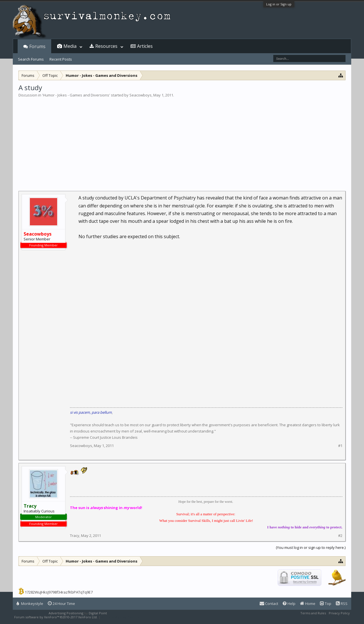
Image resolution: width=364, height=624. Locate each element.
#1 (340, 446)
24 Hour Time (61, 604)
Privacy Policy (339, 613)
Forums (37, 46)
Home (308, 604)
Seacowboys (140, 95)
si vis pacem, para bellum (91, 412)
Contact (269, 604)
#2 (340, 536)
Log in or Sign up (279, 4)
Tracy (75, 536)
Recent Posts (61, 59)
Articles (145, 46)
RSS (342, 604)
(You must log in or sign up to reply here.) (311, 547)
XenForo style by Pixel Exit (121, 617)
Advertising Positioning (66, 613)
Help (289, 604)
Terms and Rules (313, 613)
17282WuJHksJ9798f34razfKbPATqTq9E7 (59, 592)
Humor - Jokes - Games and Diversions (76, 95)
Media (70, 46)
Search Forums (31, 59)
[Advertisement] (182, 141)
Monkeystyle (30, 604)
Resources (106, 46)
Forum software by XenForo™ (56, 617)
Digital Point (98, 613)
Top (326, 604)
